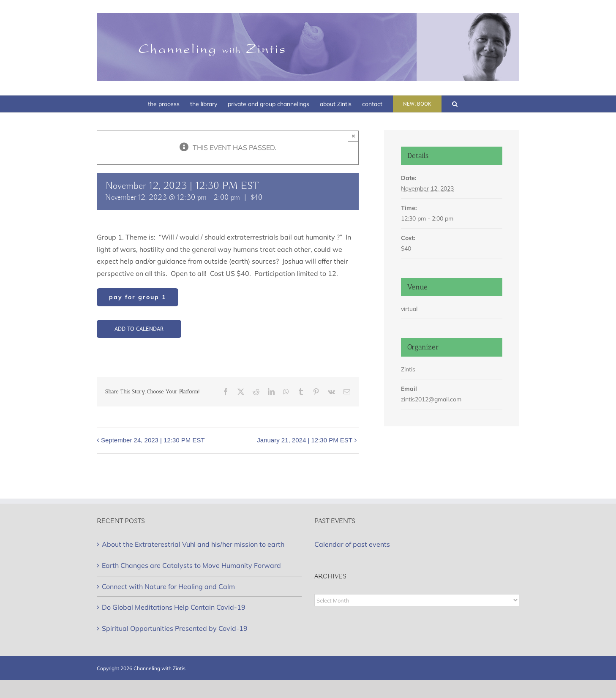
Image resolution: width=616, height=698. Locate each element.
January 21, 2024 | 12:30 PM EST (305, 440)
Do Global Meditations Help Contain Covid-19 (174, 607)
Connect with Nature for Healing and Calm (168, 586)
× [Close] (353, 136)
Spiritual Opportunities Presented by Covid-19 (175, 628)
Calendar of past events (352, 544)
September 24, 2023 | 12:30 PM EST (153, 440)
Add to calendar (139, 329)
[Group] (138, 297)
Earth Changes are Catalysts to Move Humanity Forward (191, 565)
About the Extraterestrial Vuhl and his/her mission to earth (193, 544)
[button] (455, 104)
